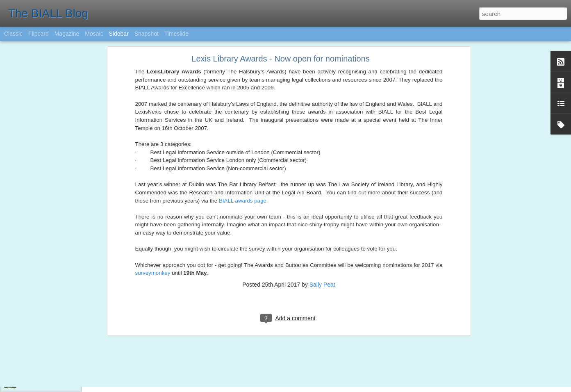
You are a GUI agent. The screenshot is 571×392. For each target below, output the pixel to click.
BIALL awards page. (243, 76)
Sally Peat (322, 160)
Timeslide (176, 34)
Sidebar (119, 34)
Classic (13, 34)
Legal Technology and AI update (55, 364)
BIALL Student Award (43, 382)
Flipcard (39, 34)
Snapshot (147, 34)
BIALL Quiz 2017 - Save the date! (57, 345)
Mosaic (94, 34)
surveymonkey (153, 148)
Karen (284, 334)
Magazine (67, 34)
